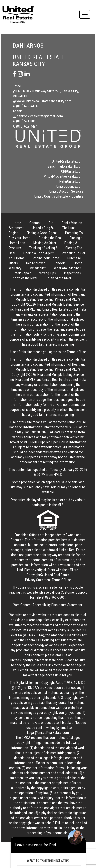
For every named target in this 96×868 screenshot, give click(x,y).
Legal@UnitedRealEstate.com (48, 733)
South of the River (58, 278)
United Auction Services (66, 191)
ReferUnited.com (71, 181)
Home (17, 223)
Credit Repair (22, 273)
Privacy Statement (38, 580)
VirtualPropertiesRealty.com (64, 176)
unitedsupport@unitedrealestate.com (37, 660)
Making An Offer (45, 243)
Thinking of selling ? (43, 248)
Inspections (73, 273)
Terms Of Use (61, 580)
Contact (35, 223)
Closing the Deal (50, 238)
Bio (51, 223)
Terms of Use (76, 352)
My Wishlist (38, 268)
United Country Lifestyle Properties (59, 196)
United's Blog (43, 228)
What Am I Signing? (68, 268)
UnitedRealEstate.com (68, 161)
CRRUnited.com (72, 171)
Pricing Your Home (46, 258)
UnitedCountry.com (70, 186)
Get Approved (36, 263)
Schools (60, 263)
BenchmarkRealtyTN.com (66, 166)
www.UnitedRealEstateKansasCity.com (42, 101)
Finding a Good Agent (42, 233)
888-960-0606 (55, 597)
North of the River (25, 278)
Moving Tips (47, 273)
